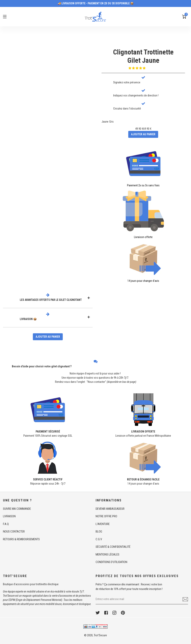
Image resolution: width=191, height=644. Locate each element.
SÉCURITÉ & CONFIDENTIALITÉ (113, 547)
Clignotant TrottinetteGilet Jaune (143, 56)
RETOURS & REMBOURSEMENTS (21, 539)
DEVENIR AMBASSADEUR (110, 509)
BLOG (99, 532)
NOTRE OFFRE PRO (106, 516)
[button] (137, 68)
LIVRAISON (9, 516)
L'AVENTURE (103, 524)
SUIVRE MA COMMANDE (17, 509)
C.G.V (99, 539)
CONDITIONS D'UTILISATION (111, 562)
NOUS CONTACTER (14, 532)
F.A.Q (6, 524)
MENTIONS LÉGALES (107, 554)
